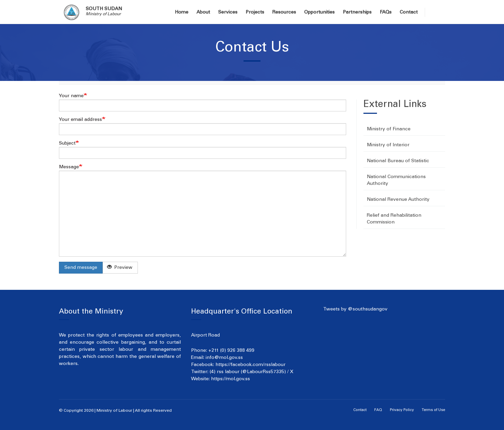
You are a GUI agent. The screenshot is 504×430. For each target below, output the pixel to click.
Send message (81, 268)
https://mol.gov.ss (230, 379)
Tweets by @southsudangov (355, 309)
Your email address (80, 120)
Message (69, 167)
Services (228, 13)
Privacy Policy (402, 410)
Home (182, 13)
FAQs (386, 13)
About (203, 13)
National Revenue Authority (398, 200)
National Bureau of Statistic (398, 161)
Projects (255, 13)
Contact (409, 13)
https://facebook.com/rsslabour (250, 365)
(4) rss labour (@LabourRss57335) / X (251, 372)
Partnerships (357, 13)
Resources (284, 13)
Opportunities (319, 13)
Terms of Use (433, 410)
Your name (71, 96)
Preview (120, 267)
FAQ (378, 410)
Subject (67, 144)
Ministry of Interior (388, 145)
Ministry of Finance (389, 129)
